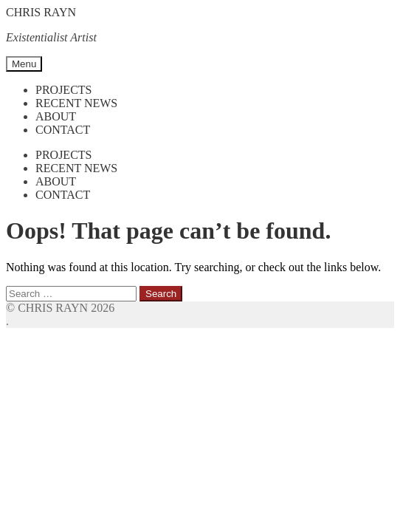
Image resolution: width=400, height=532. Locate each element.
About (56, 116)
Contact (63, 130)
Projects (63, 90)
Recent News (76, 103)
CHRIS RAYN (41, 12)
